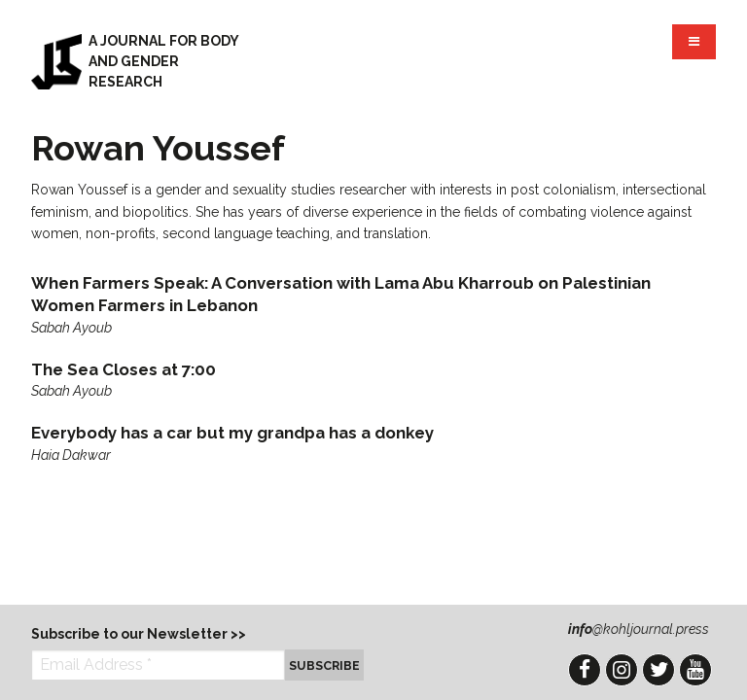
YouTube (695, 670)
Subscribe (324, 665)
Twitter (658, 670)
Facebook (585, 670)
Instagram (622, 670)
